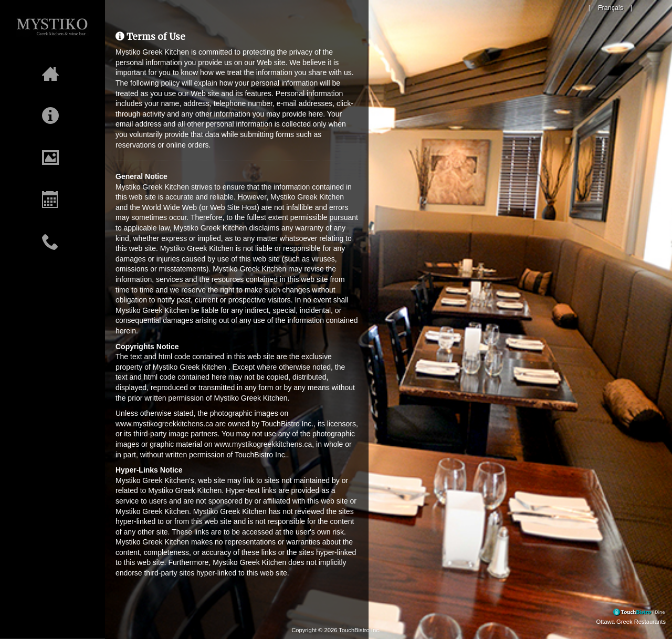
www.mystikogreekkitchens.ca (164, 424)
